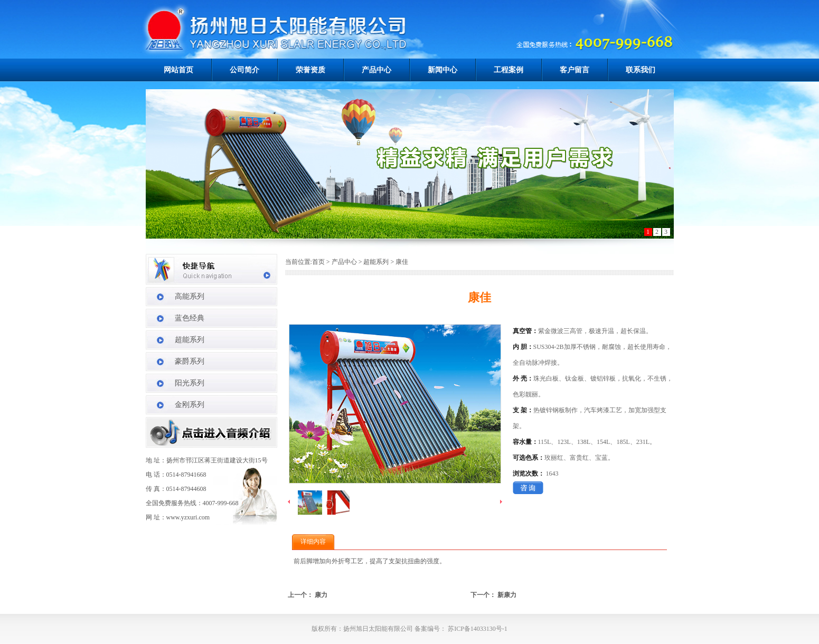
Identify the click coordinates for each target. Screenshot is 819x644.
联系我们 (641, 70)
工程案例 (509, 70)
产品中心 (376, 70)
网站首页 (178, 70)
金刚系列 (190, 405)
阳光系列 (190, 383)
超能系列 (190, 340)
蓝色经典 (190, 318)
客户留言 (575, 70)
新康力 (507, 595)
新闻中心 (443, 70)
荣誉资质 (310, 70)
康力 (321, 595)
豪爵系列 (190, 361)
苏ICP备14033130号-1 (477, 629)
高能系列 (190, 296)
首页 (318, 262)
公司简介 (244, 70)
